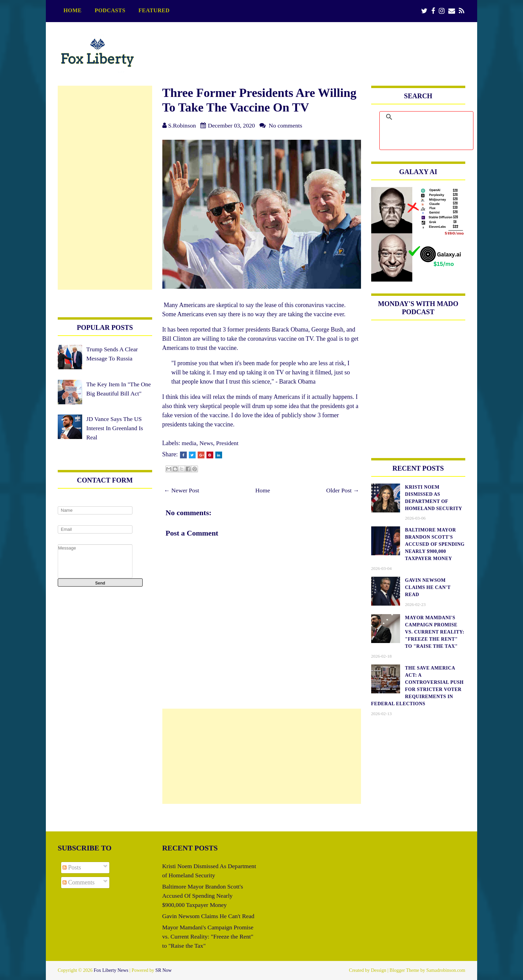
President (228, 443)
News (207, 443)
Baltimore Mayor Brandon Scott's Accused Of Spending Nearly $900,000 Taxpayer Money (204, 896)
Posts (72, 867)
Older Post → (342, 490)
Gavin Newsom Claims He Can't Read (209, 916)
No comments (287, 125)
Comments (79, 882)
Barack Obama (290, 330)
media (189, 443)
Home (73, 11)
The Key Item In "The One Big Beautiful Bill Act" (114, 393)
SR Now (164, 970)
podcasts (110, 11)
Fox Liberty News (111, 970)
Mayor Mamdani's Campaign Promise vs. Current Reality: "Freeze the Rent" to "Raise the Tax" (209, 936)
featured (154, 11)
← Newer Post (182, 490)
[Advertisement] (262, 756)
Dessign (378, 970)
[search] (434, 117)
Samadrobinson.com (446, 970)
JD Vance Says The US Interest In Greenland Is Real (115, 437)
